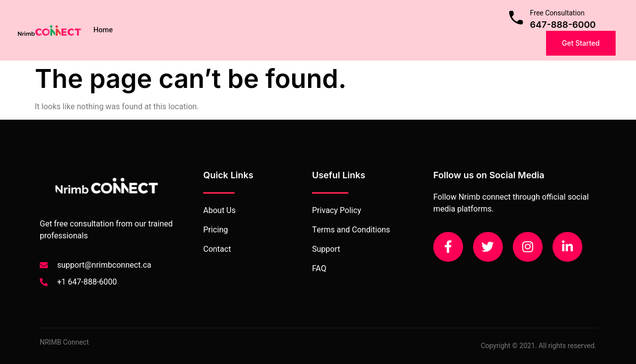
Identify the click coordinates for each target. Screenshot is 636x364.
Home (103, 30)
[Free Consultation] (516, 18)
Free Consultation (557, 13)
